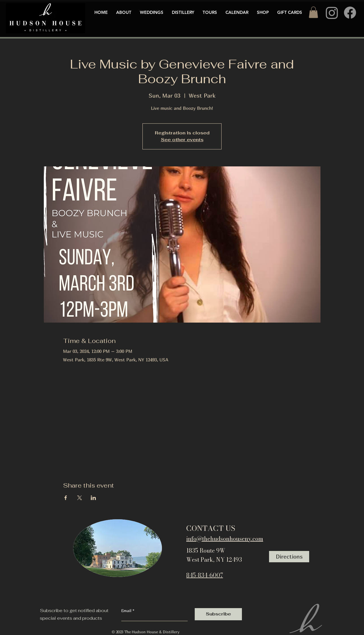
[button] (313, 12)
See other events (182, 140)
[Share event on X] (80, 498)
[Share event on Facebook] (66, 498)
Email (127, 611)
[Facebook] (350, 13)
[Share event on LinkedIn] (93, 498)
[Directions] (289, 557)
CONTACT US (211, 528)
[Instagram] (332, 13)
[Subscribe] (218, 614)
